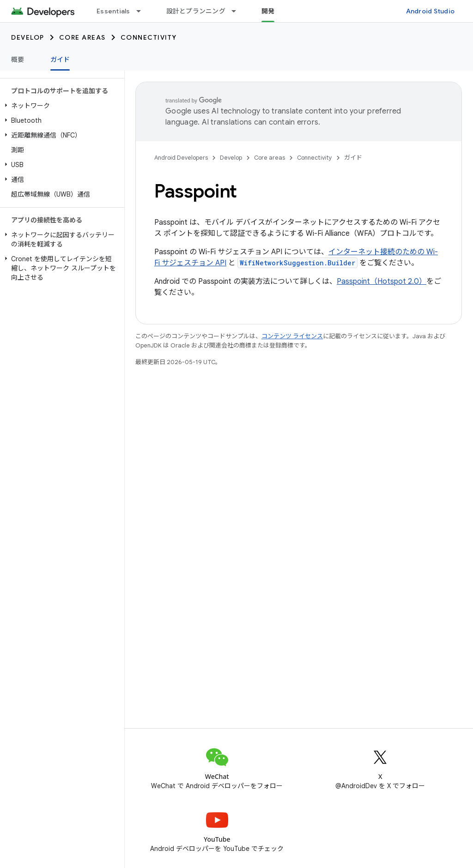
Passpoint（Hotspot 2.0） (382, 281)
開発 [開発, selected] (268, 11)
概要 (18, 60)
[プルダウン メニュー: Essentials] (143, 11)
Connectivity (149, 37)
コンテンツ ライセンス (292, 336)
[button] (60, 106)
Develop (28, 37)
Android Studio (431, 11)
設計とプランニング (196, 11)
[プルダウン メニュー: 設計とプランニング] (238, 11)
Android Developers (181, 158)
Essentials (113, 11)
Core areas (82, 37)
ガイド (353, 158)
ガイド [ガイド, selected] (60, 60)
